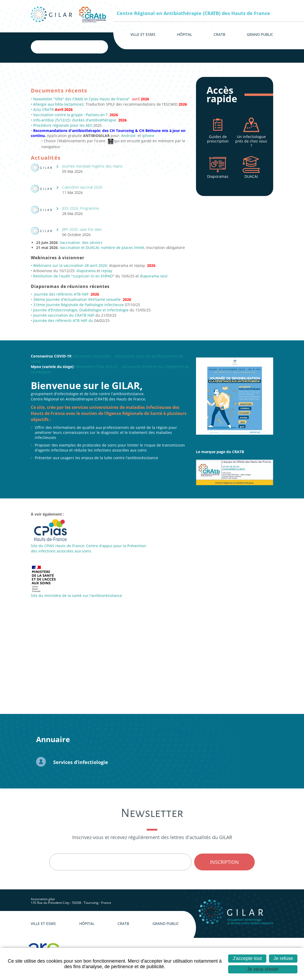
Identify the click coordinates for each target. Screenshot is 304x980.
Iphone (148, 136)
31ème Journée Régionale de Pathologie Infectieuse (79, 305)
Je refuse (283, 958)
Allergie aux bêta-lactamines (58, 104)
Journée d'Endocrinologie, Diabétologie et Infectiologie (81, 310)
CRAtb (123, 923)
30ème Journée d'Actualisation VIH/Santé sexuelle (77, 299)
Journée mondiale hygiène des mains (92, 166)
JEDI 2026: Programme (81, 208)
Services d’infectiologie (81, 762)
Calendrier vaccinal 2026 (82, 187)
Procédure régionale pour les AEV (63, 125)
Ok (99, 47)
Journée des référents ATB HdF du (64, 320)
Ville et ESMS (43, 923)
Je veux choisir (263, 969)
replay (107, 271)
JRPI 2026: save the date (82, 229)
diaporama (87, 271)
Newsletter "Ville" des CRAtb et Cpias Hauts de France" (82, 99)
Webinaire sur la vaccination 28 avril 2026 (70, 265)
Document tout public (92, 356)
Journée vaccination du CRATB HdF (64, 315)
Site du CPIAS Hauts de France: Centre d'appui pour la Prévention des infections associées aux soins (89, 548)
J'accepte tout (247, 958)
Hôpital (87, 923)
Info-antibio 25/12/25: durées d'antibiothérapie (75, 120)
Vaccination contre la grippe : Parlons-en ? (70, 115)
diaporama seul (154, 276)
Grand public (166, 923)
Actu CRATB (44, 109)
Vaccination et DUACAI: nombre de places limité (102, 248)
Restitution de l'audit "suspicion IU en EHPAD (72, 276)
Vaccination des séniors (81, 242)
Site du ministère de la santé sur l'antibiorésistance (76, 596)
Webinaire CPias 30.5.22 (97, 367)
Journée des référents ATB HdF (62, 294)
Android (128, 136)
